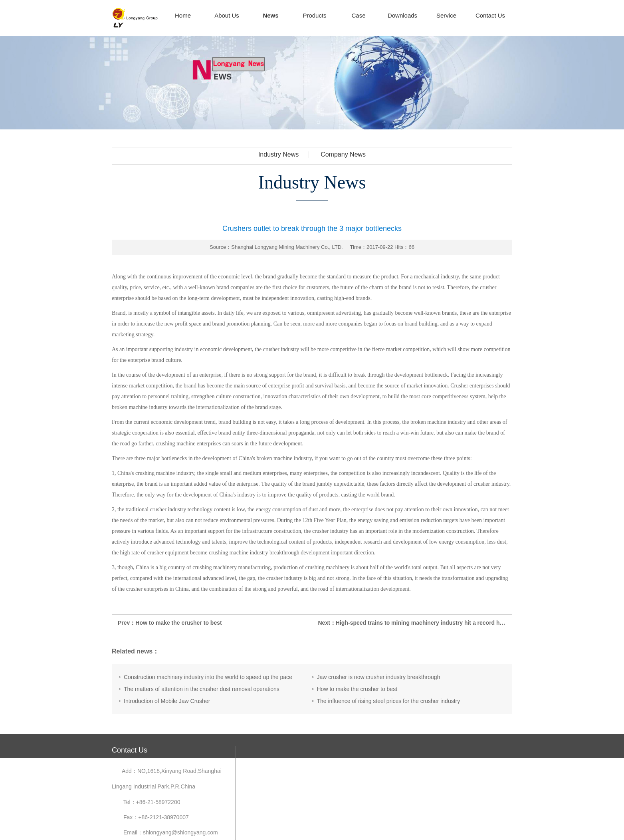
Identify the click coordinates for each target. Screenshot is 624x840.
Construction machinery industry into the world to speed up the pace (208, 677)
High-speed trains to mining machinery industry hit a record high (422, 623)
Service (446, 15)
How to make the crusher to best (178, 623)
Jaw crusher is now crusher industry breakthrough (379, 677)
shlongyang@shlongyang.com (180, 832)
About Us (227, 15)
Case (358, 15)
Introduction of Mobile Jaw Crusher (167, 701)
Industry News (278, 155)
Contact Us (490, 15)
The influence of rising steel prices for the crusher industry (389, 701)
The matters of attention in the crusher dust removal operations (202, 689)
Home (183, 15)
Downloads (402, 15)
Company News (343, 155)
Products (314, 15)
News (270, 15)
